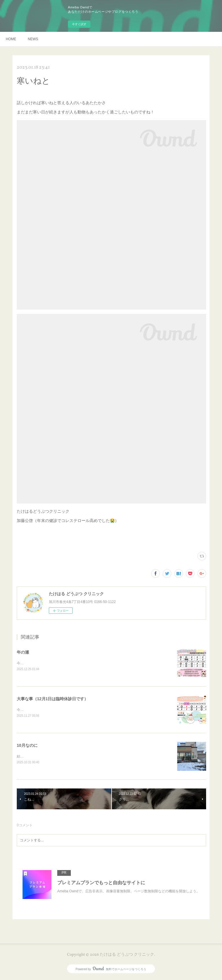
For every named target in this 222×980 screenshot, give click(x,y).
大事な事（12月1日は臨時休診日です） (52, 699)
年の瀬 (23, 652)
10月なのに (27, 746)
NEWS (33, 39)
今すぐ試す (79, 24)
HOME (11, 39)
